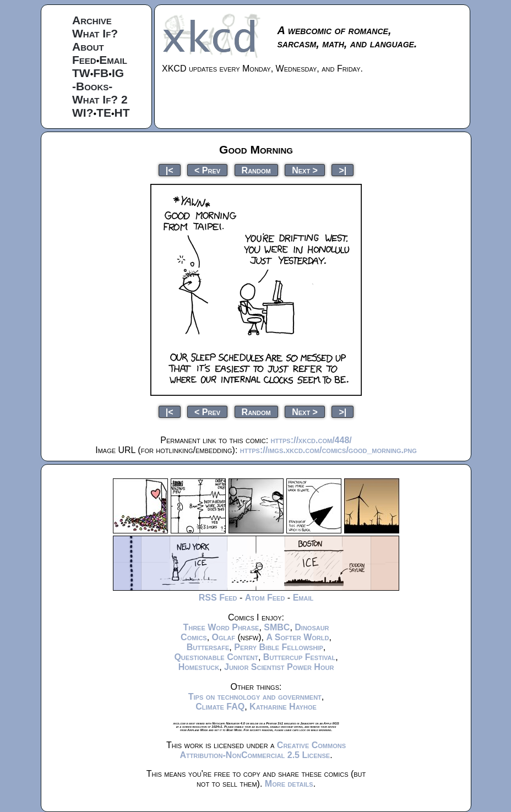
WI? (83, 113)
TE (104, 113)
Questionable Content (216, 657)
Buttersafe (208, 647)
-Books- (92, 86)
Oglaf (224, 637)
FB (101, 73)
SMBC (277, 627)
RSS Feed (218, 598)
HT (122, 113)
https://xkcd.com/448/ (311, 440)
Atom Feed (265, 598)
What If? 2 (100, 99)
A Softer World (297, 637)
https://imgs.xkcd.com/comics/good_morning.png (328, 450)
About (88, 47)
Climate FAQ (220, 707)
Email (113, 60)
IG (118, 73)
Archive (92, 20)
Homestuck (199, 667)
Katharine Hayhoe (283, 707)
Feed (84, 60)
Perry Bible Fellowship (279, 647)
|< (170, 170)
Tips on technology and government (255, 697)
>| (343, 170)
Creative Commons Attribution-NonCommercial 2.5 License (263, 750)
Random (256, 170)
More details (289, 784)
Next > (305, 170)
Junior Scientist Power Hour (279, 667)
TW (81, 73)
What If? (95, 33)
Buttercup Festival (299, 657)
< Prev (207, 170)
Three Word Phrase (221, 627)
